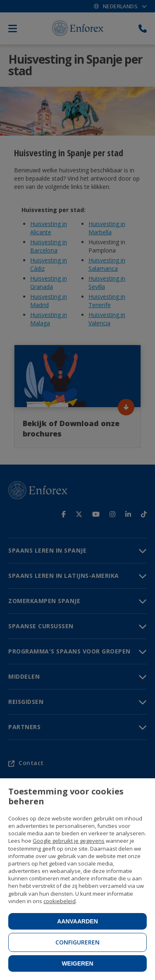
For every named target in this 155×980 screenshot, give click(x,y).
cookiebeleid (60, 901)
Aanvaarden (77, 921)
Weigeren (77, 963)
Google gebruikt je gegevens (69, 841)
